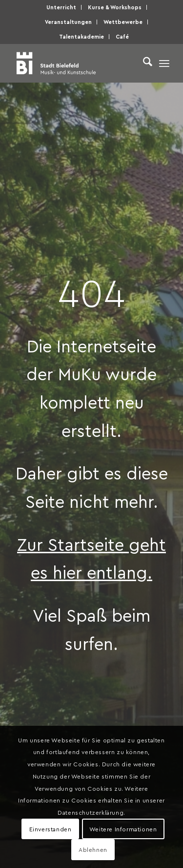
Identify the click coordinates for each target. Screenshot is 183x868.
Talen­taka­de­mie (81, 36)
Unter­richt (61, 7)
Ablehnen (93, 849)
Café (122, 36)
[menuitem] (61, 7)
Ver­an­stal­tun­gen (68, 22)
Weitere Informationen (123, 829)
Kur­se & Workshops (115, 7)
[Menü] (164, 63)
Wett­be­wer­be (123, 22)
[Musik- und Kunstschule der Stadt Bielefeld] (76, 63)
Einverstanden (51, 829)
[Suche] (143, 63)
